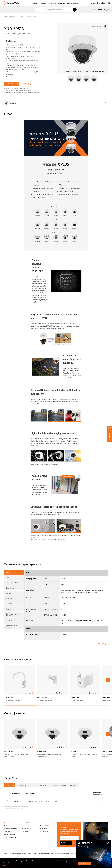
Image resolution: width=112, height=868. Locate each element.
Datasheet (27, 84)
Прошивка (74, 785)
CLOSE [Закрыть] (109, 842)
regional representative (24, 90)
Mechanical (10, 620)
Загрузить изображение (74, 72)
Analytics (9, 593)
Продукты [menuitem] (40, 10)
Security (9, 604)
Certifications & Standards (11, 626)
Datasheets (10, 785)
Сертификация (43, 785)
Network (9, 598)
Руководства (22, 785)
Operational (10, 588)
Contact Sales (12, 84)
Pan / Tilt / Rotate (12, 583)
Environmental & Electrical (12, 615)
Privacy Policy (64, 831)
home (6, 17)
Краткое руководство (59, 785)
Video (8, 572)
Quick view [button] (28, 693)
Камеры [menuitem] (21, 17)
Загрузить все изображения (95, 72)
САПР (32, 785)
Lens (8, 577)
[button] (35, 3)
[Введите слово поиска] (59, 10)
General (9, 609)
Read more (5, 865)
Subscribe (66, 843)
